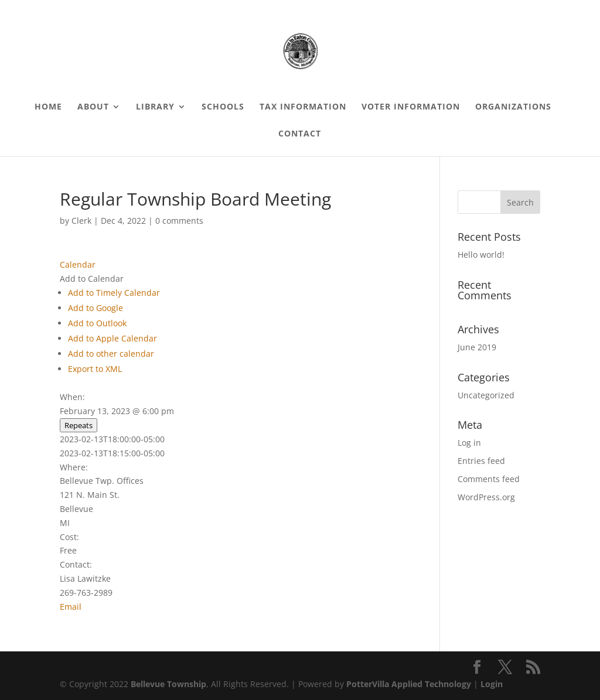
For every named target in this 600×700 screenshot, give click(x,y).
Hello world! (481, 255)
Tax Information (303, 107)
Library (155, 107)
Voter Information (411, 107)
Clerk (81, 221)
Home (48, 107)
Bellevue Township (168, 684)
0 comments (179, 221)
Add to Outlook (97, 323)
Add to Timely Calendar (114, 293)
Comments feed (489, 479)
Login (492, 684)
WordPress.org (486, 497)
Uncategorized (486, 395)
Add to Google (96, 308)
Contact (300, 134)
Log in (469, 443)
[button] (92, 279)
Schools (223, 107)
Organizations (513, 107)
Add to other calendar (111, 354)
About (93, 107)
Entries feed (481, 461)
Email (71, 607)
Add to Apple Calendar (112, 338)
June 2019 (477, 347)
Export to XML (95, 369)
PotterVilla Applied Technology (409, 684)
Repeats (79, 425)
